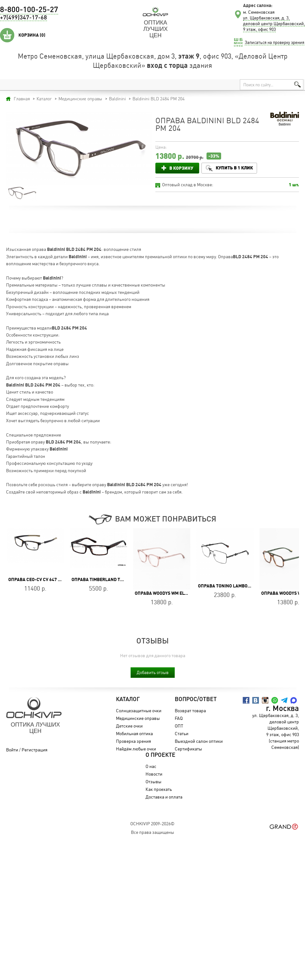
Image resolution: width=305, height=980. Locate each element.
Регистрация (34, 750)
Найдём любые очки (136, 749)
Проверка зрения (133, 741)
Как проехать (159, 789)
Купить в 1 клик (234, 168)
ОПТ (179, 726)
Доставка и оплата (164, 797)
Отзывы (153, 781)
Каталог (128, 699)
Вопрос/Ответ (196, 699)
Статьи (182, 733)
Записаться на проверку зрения (274, 42)
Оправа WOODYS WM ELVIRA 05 (167, 593)
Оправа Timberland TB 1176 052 (107, 579)
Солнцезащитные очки (139, 710)
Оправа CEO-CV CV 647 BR (36, 579)
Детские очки (129, 726)
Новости (154, 774)
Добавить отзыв (153, 672)
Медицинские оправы (138, 718)
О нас (151, 766)
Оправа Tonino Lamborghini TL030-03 (240, 586)
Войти (12, 750)
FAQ (179, 718)
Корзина (32, 35)
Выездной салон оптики (199, 741)
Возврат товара (190, 710)
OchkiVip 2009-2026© (152, 824)
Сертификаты (188, 749)
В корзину (181, 168)
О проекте (160, 755)
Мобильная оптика (134, 733)
